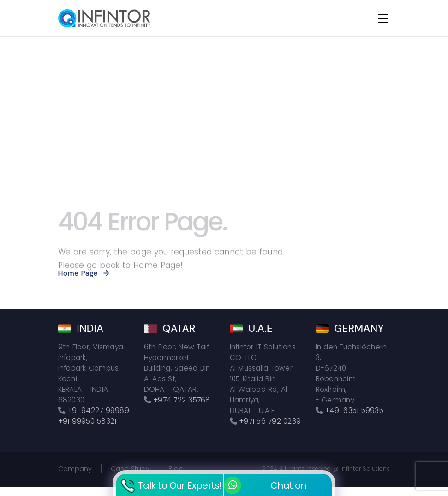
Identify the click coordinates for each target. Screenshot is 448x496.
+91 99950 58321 (87, 421)
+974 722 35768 (182, 400)
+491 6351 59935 (354, 410)
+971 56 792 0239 (270, 421)
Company (75, 469)
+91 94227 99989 (98, 410)
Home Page (78, 273)
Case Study (130, 469)
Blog (176, 469)
